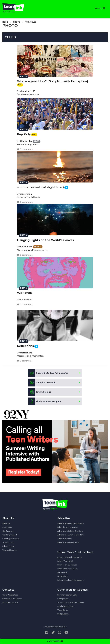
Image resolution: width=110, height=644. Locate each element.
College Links (63, 599)
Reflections (25, 346)
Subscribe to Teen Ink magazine (70, 580)
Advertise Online (65, 539)
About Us (6, 523)
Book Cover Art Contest (12, 599)
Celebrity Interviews (11, 539)
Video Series (63, 610)
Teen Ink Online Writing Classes (71, 602)
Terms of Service (9, 550)
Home (5, 22)
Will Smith (25, 293)
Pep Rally (24, 134)
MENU (100, 8)
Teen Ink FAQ (8, 542)
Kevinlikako (26, 247)
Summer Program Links (67, 595)
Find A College (40, 392)
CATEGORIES (55, 641)
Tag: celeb (31, 22)
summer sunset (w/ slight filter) (40, 187)
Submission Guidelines (67, 565)
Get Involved (63, 576)
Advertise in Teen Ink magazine (70, 523)
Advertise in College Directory (70, 531)
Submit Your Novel (65, 561)
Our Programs (8, 531)
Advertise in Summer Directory (71, 535)
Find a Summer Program (44, 401)
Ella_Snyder (26, 141)
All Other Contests (10, 602)
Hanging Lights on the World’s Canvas (45, 240)
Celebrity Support (10, 535)
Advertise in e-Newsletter (68, 542)
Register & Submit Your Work (70, 557)
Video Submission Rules (67, 569)
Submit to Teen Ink (42, 383)
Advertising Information (67, 527)
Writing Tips (62, 572)
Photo (17, 22)
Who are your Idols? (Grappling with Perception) (53, 81)
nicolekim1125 (28, 91)
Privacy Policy (8, 546)
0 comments (25, 149)
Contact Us (7, 527)
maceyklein (26, 194)
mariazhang (26, 353)
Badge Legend (63, 614)
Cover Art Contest (10, 595)
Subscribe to (48, 373)
